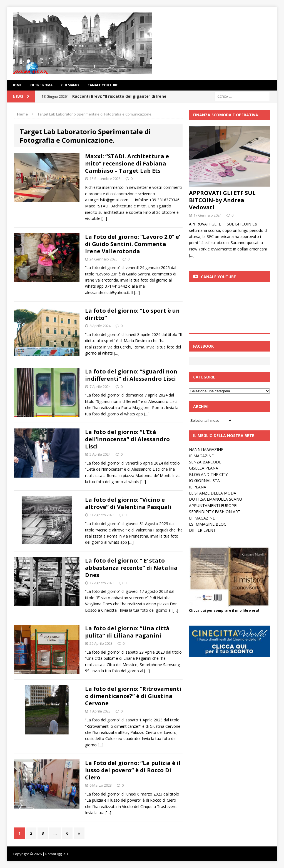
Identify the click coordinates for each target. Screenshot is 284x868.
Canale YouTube (103, 85)
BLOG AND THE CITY (208, 474)
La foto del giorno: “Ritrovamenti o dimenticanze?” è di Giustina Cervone (133, 696)
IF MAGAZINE (201, 456)
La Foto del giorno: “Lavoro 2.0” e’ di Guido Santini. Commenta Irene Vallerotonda (133, 244)
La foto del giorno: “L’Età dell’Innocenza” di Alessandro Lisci (127, 439)
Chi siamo (70, 85)
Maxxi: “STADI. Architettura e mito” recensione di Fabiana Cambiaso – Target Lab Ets (127, 163)
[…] (104, 218)
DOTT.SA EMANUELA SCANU (216, 499)
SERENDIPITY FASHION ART (215, 512)
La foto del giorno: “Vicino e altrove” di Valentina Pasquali (128, 503)
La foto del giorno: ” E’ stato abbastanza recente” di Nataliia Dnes (131, 568)
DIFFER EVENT (202, 530)
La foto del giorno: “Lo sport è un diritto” (132, 314)
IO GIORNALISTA (204, 481)
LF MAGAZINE (202, 518)
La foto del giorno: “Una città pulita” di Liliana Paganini (127, 632)
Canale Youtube (218, 277)
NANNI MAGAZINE (206, 449)
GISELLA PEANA (204, 468)
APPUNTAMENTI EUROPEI (213, 506)
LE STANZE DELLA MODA (213, 493)
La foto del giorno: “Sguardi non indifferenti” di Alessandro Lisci (131, 375)
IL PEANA (198, 487)
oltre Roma (41, 85)
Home (17, 85)
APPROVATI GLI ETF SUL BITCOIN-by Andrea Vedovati (222, 200)
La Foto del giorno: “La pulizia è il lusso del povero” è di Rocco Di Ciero (133, 770)
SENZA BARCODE (205, 462)
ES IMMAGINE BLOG (208, 524)
